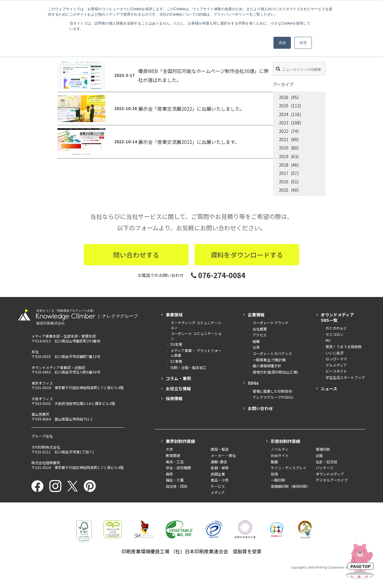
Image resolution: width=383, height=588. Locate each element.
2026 (284, 97)
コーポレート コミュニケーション (196, 336)
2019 (284, 156)
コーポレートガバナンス (272, 353)
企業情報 (256, 315)
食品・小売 (220, 480)
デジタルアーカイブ (332, 480)
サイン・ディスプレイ (289, 468)
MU (328, 340)
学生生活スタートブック (345, 377)
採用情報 (174, 398)
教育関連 (173, 455)
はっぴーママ (336, 359)
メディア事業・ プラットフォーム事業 (196, 353)
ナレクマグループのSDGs (273, 397)
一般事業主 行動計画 (269, 360)
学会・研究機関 (178, 468)
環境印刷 (323, 449)
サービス (218, 486)
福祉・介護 (175, 480)
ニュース (329, 389)
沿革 (256, 347)
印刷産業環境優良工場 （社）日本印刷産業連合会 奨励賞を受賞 (191, 551)
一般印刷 (278, 480)
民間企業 (218, 474)
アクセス (260, 335)
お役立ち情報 (178, 389)
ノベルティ (280, 449)
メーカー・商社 (223, 455)
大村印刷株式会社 (46, 447)
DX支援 (176, 344)
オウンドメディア (330, 474)
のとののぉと (336, 328)
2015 (284, 190)
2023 (284, 123)
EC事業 (176, 361)
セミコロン (335, 334)
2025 (284, 106)
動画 (274, 462)
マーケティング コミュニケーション (196, 325)
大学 (169, 449)
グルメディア (336, 365)
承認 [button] (282, 43)
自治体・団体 (177, 486)
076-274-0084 (218, 275)
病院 (169, 474)
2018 (284, 165)
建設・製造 (220, 449)
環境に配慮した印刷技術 (272, 391)
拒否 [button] (303, 43)
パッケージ (325, 468)
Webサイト (280, 455)
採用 (274, 474)
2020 (284, 148)
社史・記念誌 (326, 462)
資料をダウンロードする (247, 255)
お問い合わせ (260, 408)
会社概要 (260, 329)
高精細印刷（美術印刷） (291, 486)
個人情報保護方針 (267, 366)
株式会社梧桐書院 (46, 463)
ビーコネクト (336, 371)
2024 (284, 114)
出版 (319, 455)
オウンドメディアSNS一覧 (337, 317)
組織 (256, 341)
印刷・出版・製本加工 (189, 367)
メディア (218, 492)
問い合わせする (136, 255)
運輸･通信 (219, 462)
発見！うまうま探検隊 (344, 346)
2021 (284, 139)
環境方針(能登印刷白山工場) (275, 372)
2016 (284, 182)
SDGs (253, 383)
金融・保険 (220, 468)
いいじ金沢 (335, 353)
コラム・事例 (178, 378)
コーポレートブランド (270, 323)
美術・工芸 (175, 462)
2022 (284, 131)
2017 (284, 173)
